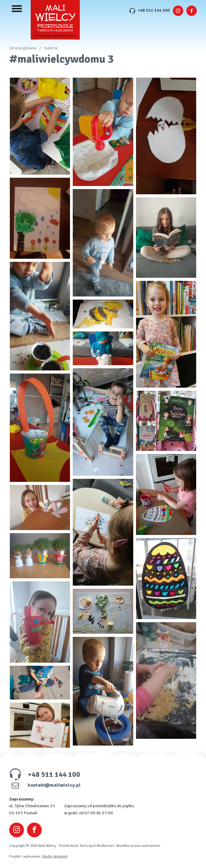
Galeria (51, 48)
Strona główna (23, 48)
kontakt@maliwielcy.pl (45, 785)
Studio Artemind (55, 856)
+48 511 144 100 (150, 10)
